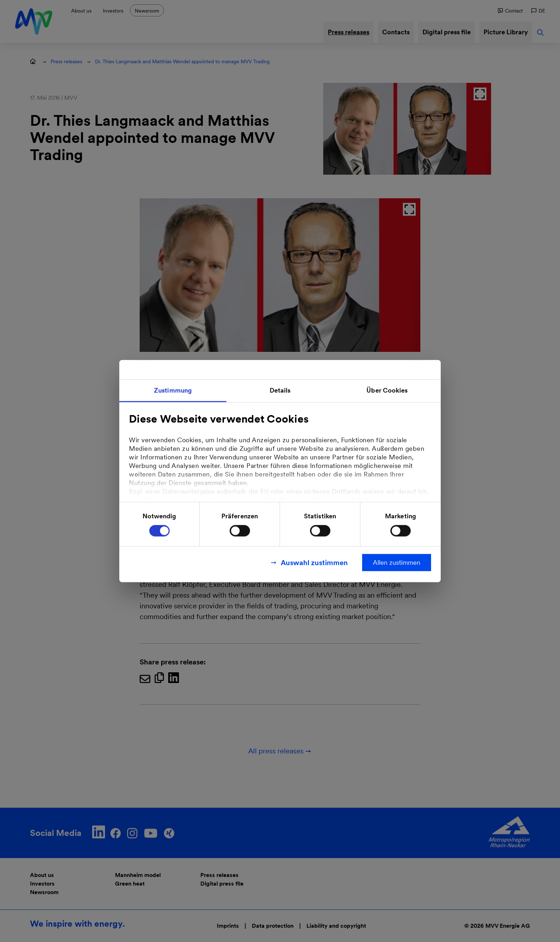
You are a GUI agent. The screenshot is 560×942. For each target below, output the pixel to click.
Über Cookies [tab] (387, 390)
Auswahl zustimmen (314, 563)
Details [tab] (280, 390)
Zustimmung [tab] (173, 390)
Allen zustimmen (397, 562)
